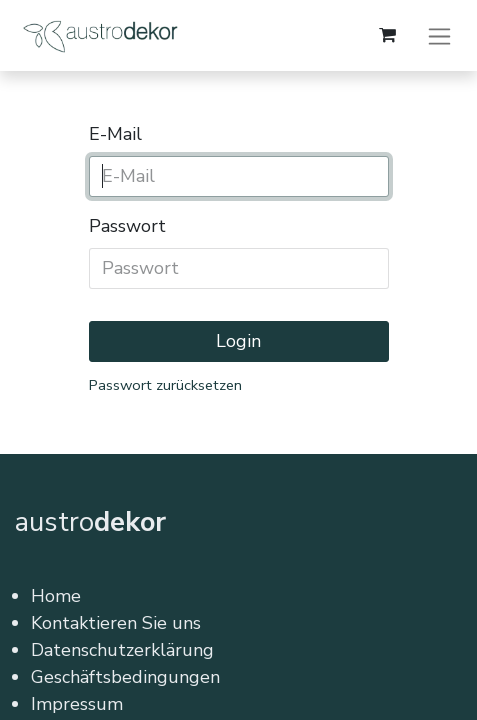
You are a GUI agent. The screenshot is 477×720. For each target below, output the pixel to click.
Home (56, 596)
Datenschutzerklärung (122, 650)
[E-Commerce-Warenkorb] (387, 35)
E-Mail (115, 134)
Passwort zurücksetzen (165, 385)
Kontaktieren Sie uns (116, 623)
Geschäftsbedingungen (125, 677)
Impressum (77, 704)
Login (238, 341)
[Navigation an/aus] (439, 35)
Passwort (127, 226)
